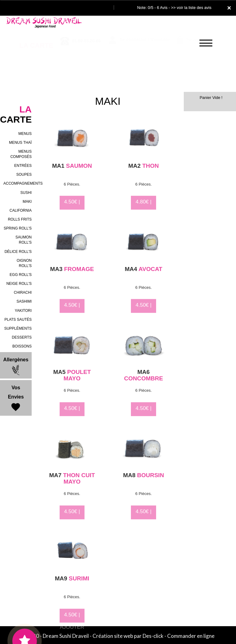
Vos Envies (16, 399)
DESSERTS (22, 337)
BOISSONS (22, 346)
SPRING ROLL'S (18, 228)
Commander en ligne (191, 636)
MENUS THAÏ (20, 143)
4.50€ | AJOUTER (72, 210)
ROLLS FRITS (20, 219)
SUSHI (26, 193)
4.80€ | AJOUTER (143, 210)
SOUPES (24, 175)
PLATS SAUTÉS (18, 320)
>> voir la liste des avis (191, 8)
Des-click (153, 636)
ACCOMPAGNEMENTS (23, 183)
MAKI (27, 202)
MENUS (25, 134)
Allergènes (16, 366)
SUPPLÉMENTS (18, 328)
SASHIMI (24, 301)
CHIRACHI (23, 293)
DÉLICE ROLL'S (18, 252)
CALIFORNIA (21, 210)
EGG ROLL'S (21, 275)
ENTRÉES (23, 166)
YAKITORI (23, 311)
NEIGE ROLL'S (19, 284)
